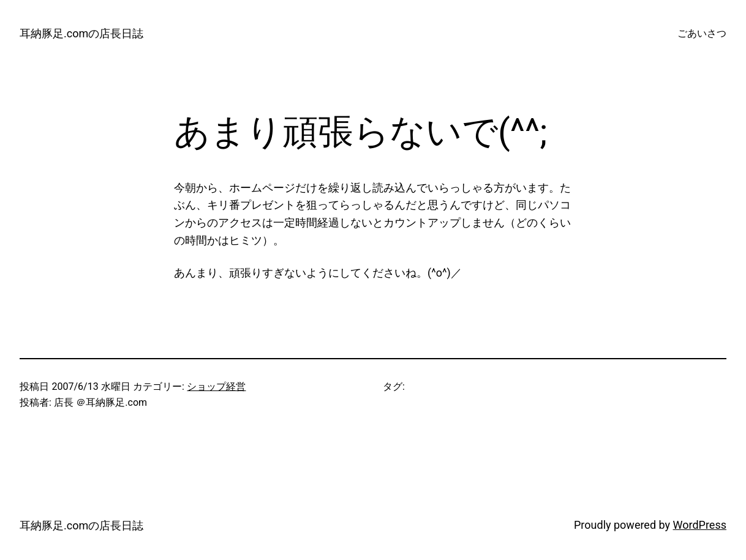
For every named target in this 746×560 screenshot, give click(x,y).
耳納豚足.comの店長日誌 (81, 33)
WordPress (700, 525)
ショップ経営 (216, 386)
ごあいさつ (702, 33)
